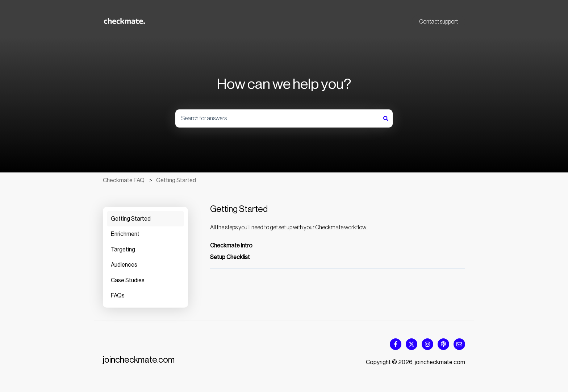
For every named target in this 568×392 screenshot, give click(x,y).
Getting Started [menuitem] (131, 219)
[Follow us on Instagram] (427, 344)
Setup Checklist (230, 257)
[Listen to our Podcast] (443, 344)
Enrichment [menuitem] (125, 234)
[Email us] (459, 344)
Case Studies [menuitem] (128, 280)
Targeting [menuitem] (123, 250)
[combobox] (277, 118)
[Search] (386, 118)
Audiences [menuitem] (124, 265)
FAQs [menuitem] (118, 296)
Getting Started (176, 180)
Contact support (438, 22)
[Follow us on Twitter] (412, 344)
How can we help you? (284, 84)
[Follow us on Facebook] (396, 344)
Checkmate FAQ (124, 180)
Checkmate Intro (231, 246)
